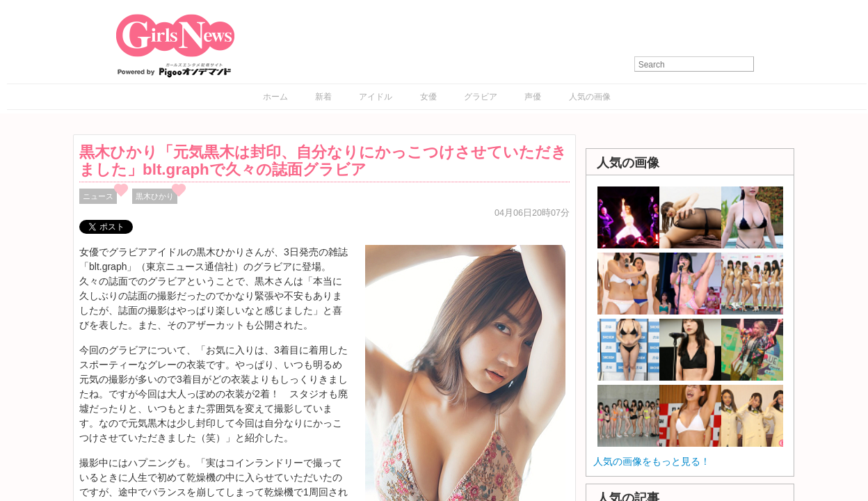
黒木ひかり (155, 196)
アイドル (376, 97)
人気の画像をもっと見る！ (652, 461)
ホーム (275, 97)
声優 (533, 97)
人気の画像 (590, 97)
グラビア (481, 97)
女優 (428, 97)
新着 (323, 97)
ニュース (98, 196)
